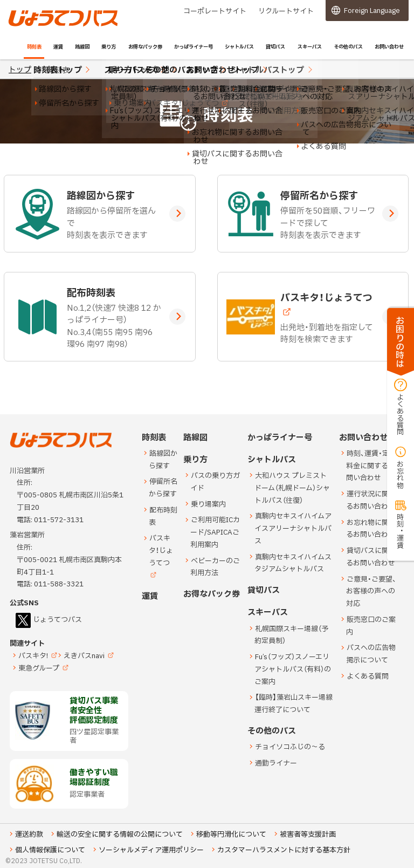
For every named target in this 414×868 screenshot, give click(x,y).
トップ (20, 70)
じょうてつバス (38, 25)
